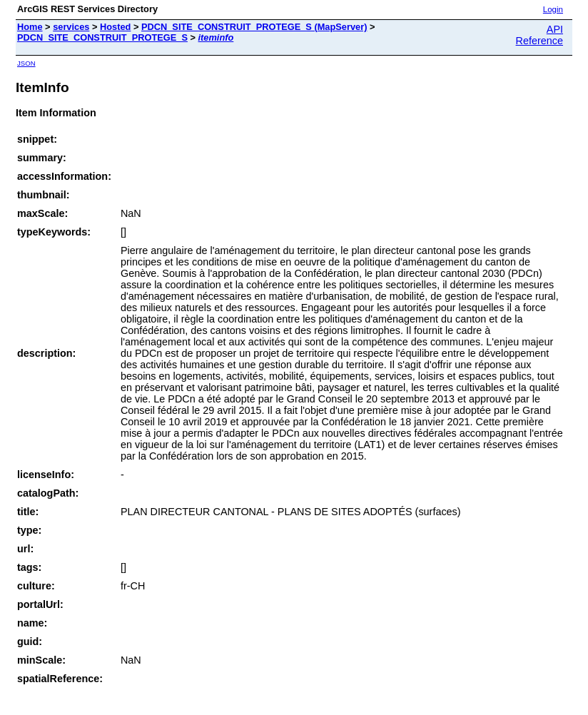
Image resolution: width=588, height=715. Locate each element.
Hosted (115, 27)
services (71, 27)
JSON (26, 63)
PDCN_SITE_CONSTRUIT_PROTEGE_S (102, 37)
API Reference (539, 35)
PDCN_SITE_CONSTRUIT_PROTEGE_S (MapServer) (254, 27)
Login (553, 9)
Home (30, 27)
